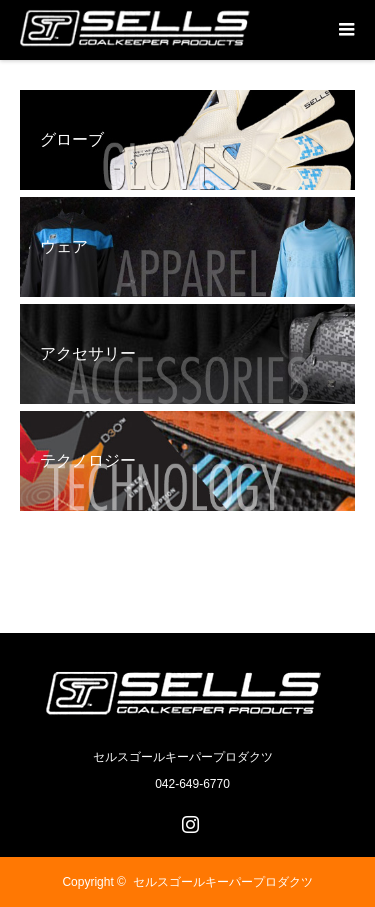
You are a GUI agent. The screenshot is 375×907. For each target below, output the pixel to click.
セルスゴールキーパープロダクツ (223, 882)
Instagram (188, 820)
